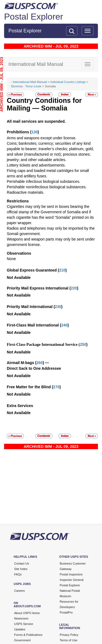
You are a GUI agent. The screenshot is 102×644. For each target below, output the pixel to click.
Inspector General (72, 580)
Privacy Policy (69, 635)
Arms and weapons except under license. (42, 138)
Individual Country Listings (68, 82)
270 (56, 387)
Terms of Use (69, 640)
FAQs (18, 574)
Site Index (21, 569)
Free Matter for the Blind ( (30, 387)
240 (64, 325)
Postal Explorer (34, 17)
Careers (19, 591)
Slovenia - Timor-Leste (26, 86)
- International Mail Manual (29, 82)
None (11, 259)
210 (62, 270)
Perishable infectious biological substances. (44, 181)
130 (34, 132)
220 (74, 288)
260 (40, 363)
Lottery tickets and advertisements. (36, 165)
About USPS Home (27, 613)
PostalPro (66, 612)
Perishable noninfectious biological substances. (47, 187)
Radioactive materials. (26, 192)
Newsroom (21, 618)
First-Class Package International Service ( (43, 344)
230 (58, 307)
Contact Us (21, 563)
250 (83, 344)
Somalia (54, 108)
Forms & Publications (28, 635)
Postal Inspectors (71, 574)
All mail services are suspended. (36, 121)
